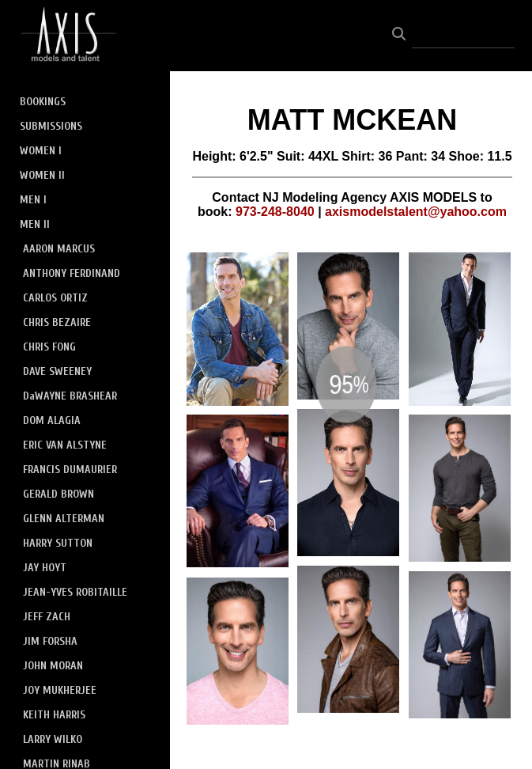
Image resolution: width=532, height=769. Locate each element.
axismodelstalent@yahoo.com (416, 212)
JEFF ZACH (47, 617)
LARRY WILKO (53, 739)
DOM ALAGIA (52, 420)
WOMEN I (41, 151)
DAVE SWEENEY (57, 371)
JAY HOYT (45, 568)
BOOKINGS (43, 102)
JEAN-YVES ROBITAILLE (75, 592)
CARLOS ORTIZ (55, 298)
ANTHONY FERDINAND (72, 273)
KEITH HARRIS (54, 715)
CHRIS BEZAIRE (57, 322)
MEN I (33, 200)
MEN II (35, 224)
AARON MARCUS (59, 249)
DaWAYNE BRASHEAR (70, 396)
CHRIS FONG (49, 347)
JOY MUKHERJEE (60, 690)
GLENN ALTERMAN (64, 519)
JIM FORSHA (50, 641)
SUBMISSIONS (51, 126)
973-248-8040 (275, 212)
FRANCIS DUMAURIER (70, 470)
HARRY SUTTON (58, 543)
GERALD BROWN (58, 494)
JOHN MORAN (53, 666)
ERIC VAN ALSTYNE (65, 445)
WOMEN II (42, 175)
